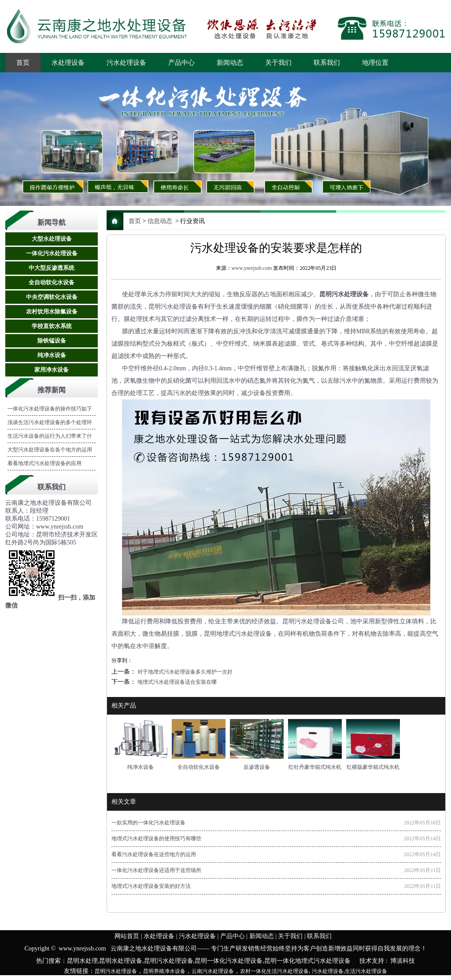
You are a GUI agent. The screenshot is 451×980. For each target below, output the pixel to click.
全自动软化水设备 (52, 282)
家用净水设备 (52, 370)
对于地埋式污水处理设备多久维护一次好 (184, 672)
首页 (23, 63)
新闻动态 (230, 63)
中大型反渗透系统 (52, 268)
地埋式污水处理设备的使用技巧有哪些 (156, 839)
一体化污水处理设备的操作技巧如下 (50, 409)
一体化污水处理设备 (52, 253)
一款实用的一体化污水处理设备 (148, 823)
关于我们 (278, 63)
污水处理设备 (126, 63)
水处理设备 (68, 63)
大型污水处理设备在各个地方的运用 (50, 450)
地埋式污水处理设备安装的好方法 (151, 887)
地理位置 (375, 63)
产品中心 (181, 63)
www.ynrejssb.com (252, 268)
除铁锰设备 (52, 341)
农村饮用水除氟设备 (52, 311)
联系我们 (327, 63)
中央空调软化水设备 (52, 297)
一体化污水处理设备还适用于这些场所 (156, 871)
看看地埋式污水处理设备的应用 (44, 463)
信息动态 (160, 221)
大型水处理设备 (52, 239)
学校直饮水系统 (52, 326)
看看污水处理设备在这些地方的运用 (154, 855)
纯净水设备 (52, 355)
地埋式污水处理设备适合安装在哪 (176, 682)
